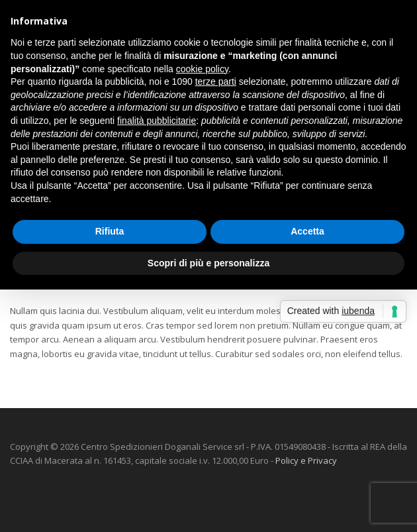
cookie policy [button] (202, 69)
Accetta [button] (307, 231)
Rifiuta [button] (110, 231)
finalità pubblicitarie (157, 121)
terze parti (216, 81)
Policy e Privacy (306, 460)
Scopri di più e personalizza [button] (208, 263)
